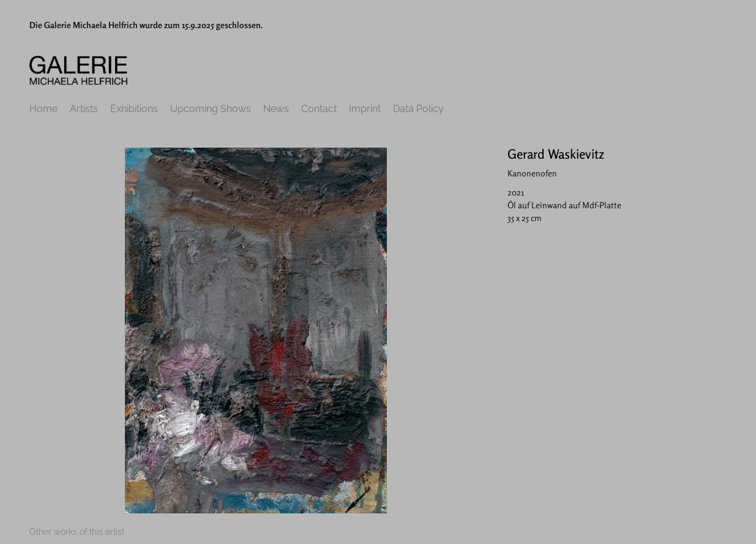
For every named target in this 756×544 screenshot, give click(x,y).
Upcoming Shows (211, 109)
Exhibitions (134, 109)
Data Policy (418, 109)
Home (43, 109)
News (276, 109)
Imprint (365, 109)
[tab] (77, 532)
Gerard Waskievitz (556, 154)
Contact (319, 109)
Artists (84, 109)
